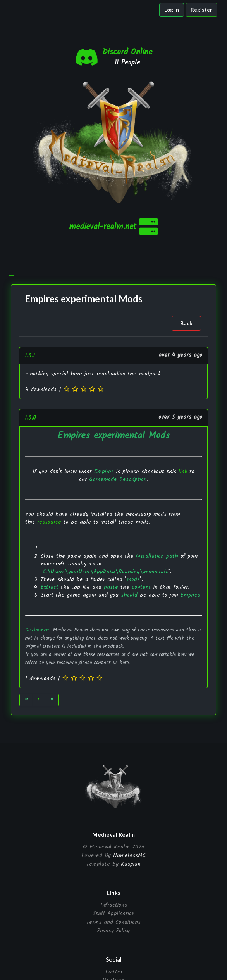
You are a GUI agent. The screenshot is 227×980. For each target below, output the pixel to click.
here (124, 663)
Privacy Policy (113, 930)
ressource (49, 522)
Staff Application (114, 914)
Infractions (114, 906)
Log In (172, 10)
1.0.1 (30, 356)
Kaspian (131, 864)
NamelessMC (129, 855)
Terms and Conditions (113, 922)
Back (186, 323)
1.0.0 (30, 418)
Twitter (114, 972)
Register (201, 10)
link (183, 472)
